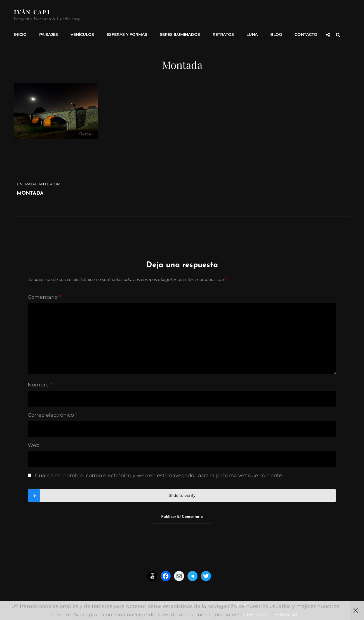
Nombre (40, 385)
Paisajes (49, 34)
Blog (276, 34)
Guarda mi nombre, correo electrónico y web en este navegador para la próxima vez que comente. (159, 476)
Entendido (287, 615)
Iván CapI (32, 12)
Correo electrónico (52, 415)
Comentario (44, 297)
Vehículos (82, 34)
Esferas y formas (127, 34)
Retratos (223, 34)
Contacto (306, 34)
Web (34, 445)
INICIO (20, 34)
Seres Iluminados (180, 34)
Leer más (256, 615)
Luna (252, 34)
